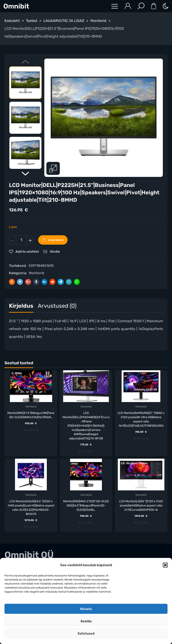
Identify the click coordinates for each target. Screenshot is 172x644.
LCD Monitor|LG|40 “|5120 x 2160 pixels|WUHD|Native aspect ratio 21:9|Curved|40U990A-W (141, 505)
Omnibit (16, 6)
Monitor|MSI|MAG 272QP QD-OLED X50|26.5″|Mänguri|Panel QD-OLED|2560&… (86, 505)
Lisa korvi (56, 240)
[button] (165, 565)
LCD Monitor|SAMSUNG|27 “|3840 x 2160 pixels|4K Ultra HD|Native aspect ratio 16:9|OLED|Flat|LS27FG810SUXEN (141, 419)
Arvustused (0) (57, 306)
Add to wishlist (27, 252)
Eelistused (86, 633)
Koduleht (12, 21)
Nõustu (86, 609)
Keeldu (86, 621)
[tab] (21, 307)
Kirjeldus (21, 306)
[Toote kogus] (21, 240)
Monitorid (98, 21)
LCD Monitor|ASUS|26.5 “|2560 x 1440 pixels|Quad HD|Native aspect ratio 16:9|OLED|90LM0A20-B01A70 (31, 508)
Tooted (32, 21)
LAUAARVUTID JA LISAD (64, 21)
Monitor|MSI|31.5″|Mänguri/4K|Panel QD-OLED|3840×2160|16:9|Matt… (31, 415)
